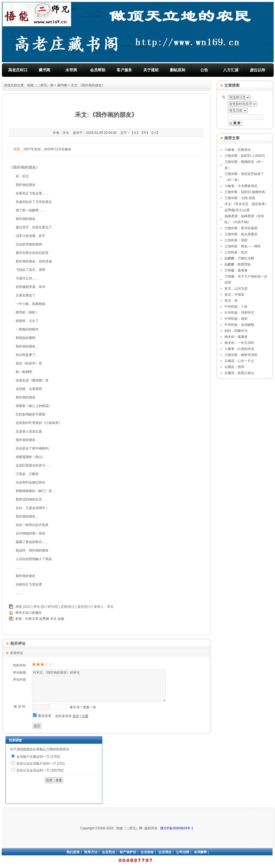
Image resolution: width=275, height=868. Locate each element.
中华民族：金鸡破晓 (239, 325)
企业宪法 (108, 852)
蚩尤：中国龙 (234, 295)
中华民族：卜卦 (236, 307)
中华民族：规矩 (236, 319)
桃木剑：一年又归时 (239, 343)
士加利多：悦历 (236, 252)
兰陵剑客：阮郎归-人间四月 (245, 156)
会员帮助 (98, 70)
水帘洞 (71, 70)
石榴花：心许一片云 (239, 361)
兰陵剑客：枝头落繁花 (241, 234)
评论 (37, 607)
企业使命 (147, 852)
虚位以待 (257, 70)
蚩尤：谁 (231, 301)
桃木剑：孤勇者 (236, 337)
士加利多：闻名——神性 (243, 246)
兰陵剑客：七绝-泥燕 (240, 198)
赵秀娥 (44, 619)
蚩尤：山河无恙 (236, 289)
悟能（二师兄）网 (40, 85)
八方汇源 (231, 70)
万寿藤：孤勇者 (236, 270)
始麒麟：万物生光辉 (239, 258)
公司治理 (183, 852)
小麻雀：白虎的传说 (239, 349)
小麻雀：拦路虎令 (238, 150)
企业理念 (165, 852)
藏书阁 (44, 70)
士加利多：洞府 (236, 240)
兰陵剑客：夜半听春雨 (241, 228)
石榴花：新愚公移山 (239, 373)
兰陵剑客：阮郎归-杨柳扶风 (245, 192)
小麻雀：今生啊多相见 (241, 186)
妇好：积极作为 (236, 331)
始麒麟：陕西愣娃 (238, 264)
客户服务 (124, 70)
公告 (204, 70)
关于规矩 (151, 70)
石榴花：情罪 (234, 367)
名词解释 (200, 852)
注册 (85, 716)
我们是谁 (73, 852)
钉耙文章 (32, 619)
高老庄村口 (18, 70)
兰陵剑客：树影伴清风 (241, 355)
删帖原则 (178, 70)
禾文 (110, 607)
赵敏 (61, 619)
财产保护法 (128, 852)
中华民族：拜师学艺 (239, 313)
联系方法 (91, 852)
